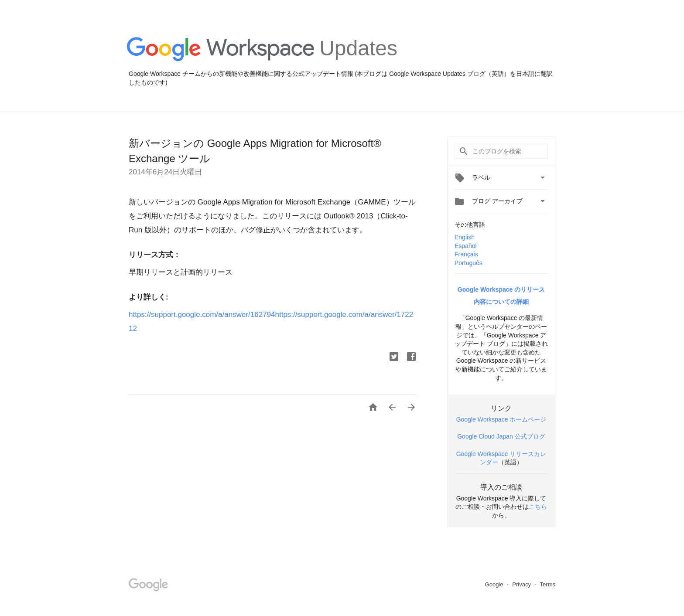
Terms (548, 584)
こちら (538, 507)
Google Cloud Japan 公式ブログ (501, 436)
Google (495, 584)
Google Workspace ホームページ (501, 419)
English (465, 237)
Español (466, 246)
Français (466, 254)
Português (469, 263)
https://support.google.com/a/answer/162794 (202, 315)
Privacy (522, 584)
